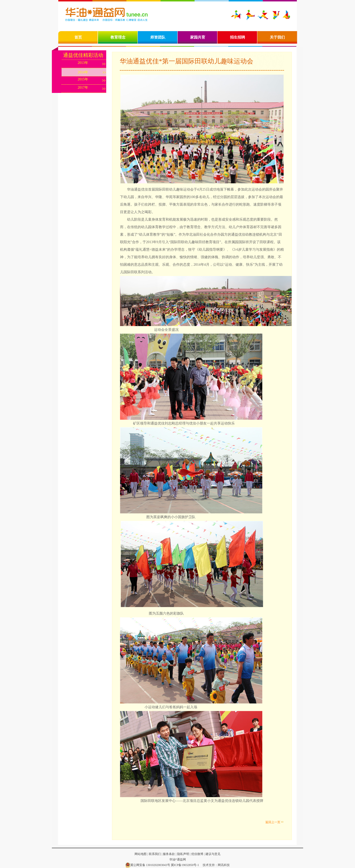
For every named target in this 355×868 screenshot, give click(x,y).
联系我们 (155, 854)
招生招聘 (238, 37)
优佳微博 (197, 854)
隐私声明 (183, 854)
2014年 (83, 72)
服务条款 (168, 854)
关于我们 (277, 37)
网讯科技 (224, 865)
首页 (78, 37)
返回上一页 (273, 822)
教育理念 (118, 37)
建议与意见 (213, 854)
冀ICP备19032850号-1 (185, 865)
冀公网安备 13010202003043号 (148, 865)
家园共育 (198, 37)
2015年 (83, 79)
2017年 (83, 88)
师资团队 (158, 37)
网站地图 (141, 854)
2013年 (83, 63)
